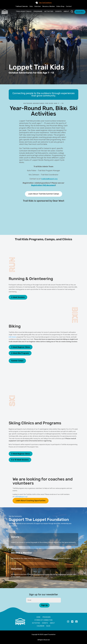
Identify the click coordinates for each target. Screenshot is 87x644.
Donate (15, 537)
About (66, 11)
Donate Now (80, 12)
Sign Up (44, 605)
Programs (38, 11)
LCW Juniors (13, 337)
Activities (49, 11)
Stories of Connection (43, 620)
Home (38, 617)
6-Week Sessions (18, 297)
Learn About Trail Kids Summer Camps (44, 194)
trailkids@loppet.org (49, 179)
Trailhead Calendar (22, 6)
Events (58, 11)
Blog (48, 626)
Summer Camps (17, 361)
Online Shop (60, 6)
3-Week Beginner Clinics (21, 347)
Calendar (41, 626)
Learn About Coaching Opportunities (31, 501)
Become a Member (49, 6)
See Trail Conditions (45, 3)
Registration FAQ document (43, 185)
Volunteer (38, 6)
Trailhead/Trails (24, 11)
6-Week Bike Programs (20, 353)
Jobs (31, 6)
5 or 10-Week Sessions (20, 460)
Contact (69, 6)
